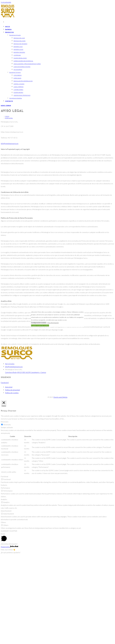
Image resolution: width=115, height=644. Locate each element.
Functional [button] (4, 564)
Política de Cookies (12, 480)
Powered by (10, 634)
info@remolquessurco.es (10, 231)
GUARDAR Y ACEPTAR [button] (9, 619)
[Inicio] (7, 204)
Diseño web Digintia (60, 485)
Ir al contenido (6, 2)
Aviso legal (9, 206)
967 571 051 (10, 451)
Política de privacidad (12, 477)
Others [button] (3, 610)
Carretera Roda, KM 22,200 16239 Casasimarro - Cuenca (26, 460)
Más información (53, 323)
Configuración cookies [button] (39, 323)
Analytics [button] (4, 587)
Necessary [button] (5, 509)
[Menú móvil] (6, 106)
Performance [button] (5, 576)
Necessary (7, 512)
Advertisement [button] (6, 598)
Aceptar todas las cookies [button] (40, 326)
